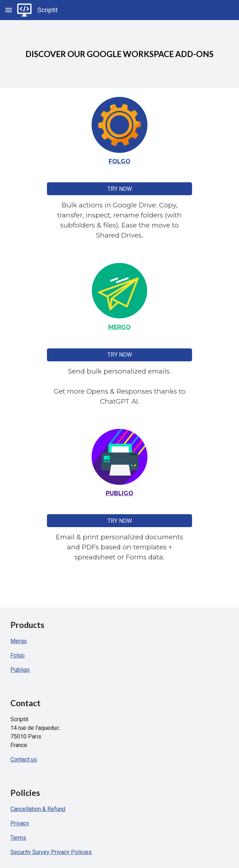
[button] (9, 10)
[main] (119, 54)
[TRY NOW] (119, 189)
